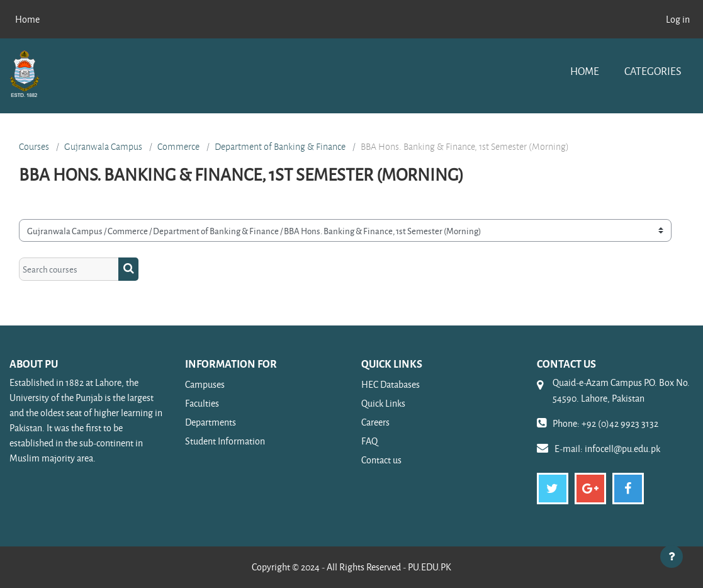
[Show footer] (672, 557)
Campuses (205, 384)
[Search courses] (69, 269)
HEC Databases (391, 384)
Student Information (225, 441)
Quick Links (383, 403)
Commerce (178, 147)
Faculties (202, 403)
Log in (678, 19)
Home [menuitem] (27, 19)
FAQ (369, 441)
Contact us (381, 460)
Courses (34, 147)
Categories (653, 71)
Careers (375, 422)
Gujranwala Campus (103, 147)
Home (585, 71)
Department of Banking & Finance (280, 147)
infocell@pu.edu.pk (622, 449)
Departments (211, 422)
